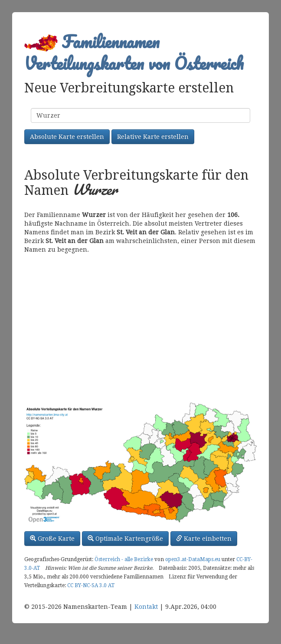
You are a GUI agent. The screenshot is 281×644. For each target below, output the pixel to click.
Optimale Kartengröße (125, 539)
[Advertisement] (140, 328)
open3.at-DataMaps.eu (193, 559)
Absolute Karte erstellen (67, 137)
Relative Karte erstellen (153, 137)
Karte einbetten (204, 539)
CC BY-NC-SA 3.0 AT (91, 585)
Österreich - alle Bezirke (124, 559)
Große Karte (52, 539)
